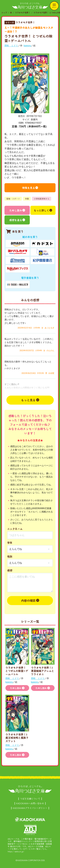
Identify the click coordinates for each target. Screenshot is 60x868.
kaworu (27, 46)
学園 (27, 199)
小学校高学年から (42, 199)
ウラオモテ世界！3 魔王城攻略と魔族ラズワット (17, 738)
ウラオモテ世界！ (23, 12)
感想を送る (16, 220)
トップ (4, 12)
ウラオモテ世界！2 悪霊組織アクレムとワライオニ (43, 671)
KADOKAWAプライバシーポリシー (30, 808)
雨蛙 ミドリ (11, 46)
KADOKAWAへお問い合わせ (30, 803)
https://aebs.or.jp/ (16, 851)
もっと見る (28, 400)
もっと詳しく (41, 210)
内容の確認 (28, 600)
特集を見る (29, 188)
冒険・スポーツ (13, 199)
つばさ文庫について (30, 799)
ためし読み (16, 210)
